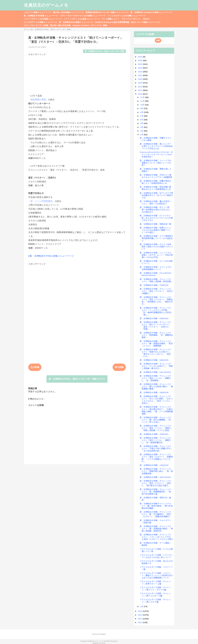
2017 (140, 90)
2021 (140, 75)
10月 (143, 105)
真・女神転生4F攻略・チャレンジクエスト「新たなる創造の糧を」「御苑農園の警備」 (156, 386)
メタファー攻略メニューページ (38, 12)
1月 (142, 606)
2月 (142, 135)
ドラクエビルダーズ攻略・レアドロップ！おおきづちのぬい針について (156, 556)
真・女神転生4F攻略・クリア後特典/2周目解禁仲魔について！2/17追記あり (156, 238)
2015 (140, 611)
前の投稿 (119, 367)
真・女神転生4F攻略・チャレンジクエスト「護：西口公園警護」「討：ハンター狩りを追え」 (156, 420)
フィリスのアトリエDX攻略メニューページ (126, 16)
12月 (143, 97)
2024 (140, 64)
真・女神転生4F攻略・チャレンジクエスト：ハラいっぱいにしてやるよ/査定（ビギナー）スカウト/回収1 (156, 537)
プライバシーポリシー (131, 19)
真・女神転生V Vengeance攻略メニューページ (151, 12)
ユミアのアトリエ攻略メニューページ (41, 22)
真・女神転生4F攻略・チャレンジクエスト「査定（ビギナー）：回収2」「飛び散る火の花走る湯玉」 (155, 483)
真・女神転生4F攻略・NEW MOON (155, 477)
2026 (140, 57)
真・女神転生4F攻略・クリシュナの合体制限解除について (155, 268)
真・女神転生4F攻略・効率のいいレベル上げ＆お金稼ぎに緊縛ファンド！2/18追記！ (155, 230)
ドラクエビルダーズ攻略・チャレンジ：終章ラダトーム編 (155, 583)
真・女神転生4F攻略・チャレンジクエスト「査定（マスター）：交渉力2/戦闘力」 (156, 291)
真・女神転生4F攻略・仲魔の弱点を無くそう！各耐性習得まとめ (155, 182)
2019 (140, 83)
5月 (142, 123)
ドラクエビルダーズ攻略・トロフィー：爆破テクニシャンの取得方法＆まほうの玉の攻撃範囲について (156, 575)
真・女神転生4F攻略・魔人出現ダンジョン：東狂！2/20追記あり (155, 202)
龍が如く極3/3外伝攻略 (60, 25)
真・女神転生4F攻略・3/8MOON (154, 392)
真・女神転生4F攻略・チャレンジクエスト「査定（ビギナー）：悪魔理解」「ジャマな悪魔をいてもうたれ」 (156, 458)
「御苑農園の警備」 (38, 100)
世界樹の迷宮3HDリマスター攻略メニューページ (107, 12)
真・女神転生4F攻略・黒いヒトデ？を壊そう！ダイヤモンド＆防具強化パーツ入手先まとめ (156, 146)
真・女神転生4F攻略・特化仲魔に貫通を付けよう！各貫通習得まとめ (155, 188)
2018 (140, 87)
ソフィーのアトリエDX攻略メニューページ (43, 19)
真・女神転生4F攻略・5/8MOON (154, 360)
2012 (140, 622)
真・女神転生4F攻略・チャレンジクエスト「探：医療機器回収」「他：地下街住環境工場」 (156, 492)
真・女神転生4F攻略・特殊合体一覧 (155, 224)
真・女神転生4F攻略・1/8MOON (154, 465)
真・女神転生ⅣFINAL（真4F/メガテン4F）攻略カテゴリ (77, 379)
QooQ (103, 643)
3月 (142, 131)
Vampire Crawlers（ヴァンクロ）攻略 (90, 25)
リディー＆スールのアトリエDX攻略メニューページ (83, 16)
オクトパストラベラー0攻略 (36, 25)
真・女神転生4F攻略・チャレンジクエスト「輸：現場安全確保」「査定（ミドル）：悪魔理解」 (156, 343)
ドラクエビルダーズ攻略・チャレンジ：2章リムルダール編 (155, 595)
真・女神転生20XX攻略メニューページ (76, 22)
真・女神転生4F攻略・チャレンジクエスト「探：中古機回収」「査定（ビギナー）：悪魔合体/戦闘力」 (156, 514)
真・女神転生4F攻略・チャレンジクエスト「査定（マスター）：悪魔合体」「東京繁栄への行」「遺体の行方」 (156, 301)
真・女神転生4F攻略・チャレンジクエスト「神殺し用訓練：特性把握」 (156, 280)
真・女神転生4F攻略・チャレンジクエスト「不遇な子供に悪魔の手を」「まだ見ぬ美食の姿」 (156, 448)
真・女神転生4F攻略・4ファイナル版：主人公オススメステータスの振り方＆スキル (156, 218)
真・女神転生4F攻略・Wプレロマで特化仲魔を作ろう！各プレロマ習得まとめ (156, 195)
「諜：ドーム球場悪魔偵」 (42, 201)
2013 (140, 619)
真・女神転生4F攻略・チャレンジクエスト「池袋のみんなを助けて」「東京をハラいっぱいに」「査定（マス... (155, 353)
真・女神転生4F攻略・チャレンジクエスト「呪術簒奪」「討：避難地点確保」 (156, 335)
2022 (140, 72)
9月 (142, 108)
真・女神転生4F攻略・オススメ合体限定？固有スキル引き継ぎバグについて (156, 247)
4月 (142, 127)
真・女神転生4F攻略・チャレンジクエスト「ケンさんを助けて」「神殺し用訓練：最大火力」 (156, 366)
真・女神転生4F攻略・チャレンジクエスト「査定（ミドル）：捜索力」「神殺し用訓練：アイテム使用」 (156, 428)
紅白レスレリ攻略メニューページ (146, 22)
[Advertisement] (77, 74)
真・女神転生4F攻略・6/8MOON (154, 318)
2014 (140, 615)
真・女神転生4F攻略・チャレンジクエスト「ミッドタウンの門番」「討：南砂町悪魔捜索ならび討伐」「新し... (156, 311)
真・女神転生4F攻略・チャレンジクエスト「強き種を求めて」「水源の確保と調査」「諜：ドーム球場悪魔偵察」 (156, 410)
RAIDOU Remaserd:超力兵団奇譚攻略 (112, 22)
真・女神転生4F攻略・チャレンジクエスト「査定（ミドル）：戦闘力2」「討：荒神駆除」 (155, 378)
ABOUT (146, 19)
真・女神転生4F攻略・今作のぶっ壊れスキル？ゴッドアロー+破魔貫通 (156, 176)
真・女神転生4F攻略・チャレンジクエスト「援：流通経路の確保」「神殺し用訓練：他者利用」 (156, 529)
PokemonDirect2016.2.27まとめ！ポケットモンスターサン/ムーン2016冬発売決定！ (156, 154)
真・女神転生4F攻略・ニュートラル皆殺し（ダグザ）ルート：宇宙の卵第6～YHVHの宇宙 (156, 255)
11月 (143, 101)
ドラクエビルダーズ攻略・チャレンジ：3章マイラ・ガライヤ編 (155, 589)
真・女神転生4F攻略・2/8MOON (154, 434)
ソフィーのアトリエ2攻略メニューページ (82, 19)
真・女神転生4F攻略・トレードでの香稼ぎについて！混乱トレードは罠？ (155, 163)
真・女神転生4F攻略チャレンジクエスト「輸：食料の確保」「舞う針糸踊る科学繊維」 (156, 506)
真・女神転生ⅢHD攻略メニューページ (41, 16)
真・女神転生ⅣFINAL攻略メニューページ (52, 256)
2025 (140, 60)
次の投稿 (35, 367)
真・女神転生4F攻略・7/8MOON (154, 285)
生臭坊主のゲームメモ (46, 5)
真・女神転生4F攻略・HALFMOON (155, 372)
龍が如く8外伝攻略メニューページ (68, 12)
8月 (142, 112)
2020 (140, 79)
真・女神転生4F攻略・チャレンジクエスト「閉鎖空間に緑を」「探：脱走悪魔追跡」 (156, 471)
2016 (140, 94)
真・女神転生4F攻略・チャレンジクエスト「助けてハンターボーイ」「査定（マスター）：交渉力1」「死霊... (155, 326)
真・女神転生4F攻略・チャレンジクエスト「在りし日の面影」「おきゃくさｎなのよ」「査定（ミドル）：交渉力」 (156, 400)
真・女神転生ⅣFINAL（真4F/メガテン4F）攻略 (104, 51)
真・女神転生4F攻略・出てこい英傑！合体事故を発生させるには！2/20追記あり (155, 210)
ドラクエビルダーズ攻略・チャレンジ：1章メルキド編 (155, 601)
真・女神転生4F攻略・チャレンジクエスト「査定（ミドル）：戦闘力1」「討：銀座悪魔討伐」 (155, 440)
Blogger (103, 634)
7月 (142, 116)
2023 (140, 68)
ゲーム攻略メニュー (111, 19)
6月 (142, 120)
